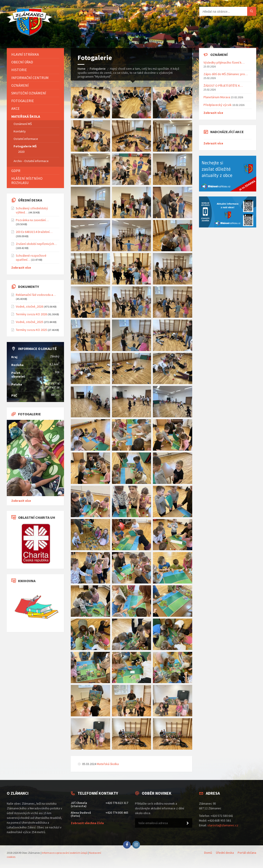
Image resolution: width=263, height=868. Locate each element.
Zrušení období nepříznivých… (36, 244)
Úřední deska (225, 853)
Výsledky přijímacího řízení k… (224, 62)
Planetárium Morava (217, 97)
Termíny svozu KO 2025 (31, 330)
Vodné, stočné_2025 (30, 322)
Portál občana (247, 853)
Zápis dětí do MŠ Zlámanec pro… (226, 74)
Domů (208, 853)
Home (82, 69)
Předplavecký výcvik (218, 105)
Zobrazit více (21, 268)
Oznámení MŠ (23, 124)
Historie (19, 70)
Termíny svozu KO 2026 (31, 314)
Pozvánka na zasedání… (32, 220)
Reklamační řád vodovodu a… (36, 295)
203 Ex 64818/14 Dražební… (34, 232)
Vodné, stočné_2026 (30, 306)
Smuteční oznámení (29, 93)
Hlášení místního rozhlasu (27, 181)
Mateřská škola (26, 116)
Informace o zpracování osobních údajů (65, 853)
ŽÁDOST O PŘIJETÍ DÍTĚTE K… (223, 86)
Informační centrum (30, 78)
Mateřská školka (108, 764)
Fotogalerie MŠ (25, 146)
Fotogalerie (98, 69)
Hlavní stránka (25, 54)
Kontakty (20, 131)
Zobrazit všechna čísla (87, 823)
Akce (15, 108)
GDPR (16, 171)
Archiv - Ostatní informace (31, 161)
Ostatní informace (26, 139)
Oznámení (20, 85)
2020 (21, 152)
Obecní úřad (22, 62)
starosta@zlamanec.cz (223, 825)
